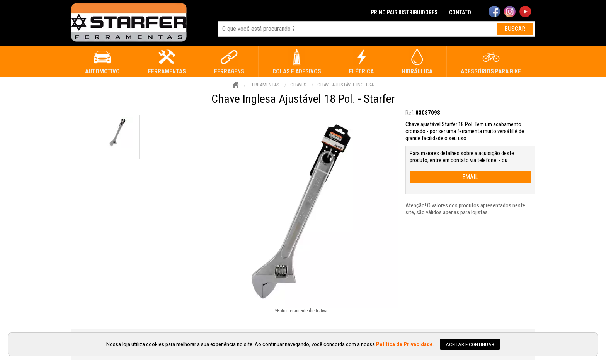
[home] (129, 23)
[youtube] (525, 12)
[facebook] (494, 12)
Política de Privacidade (404, 344)
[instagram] (510, 12)
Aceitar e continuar (470, 344)
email (470, 177)
